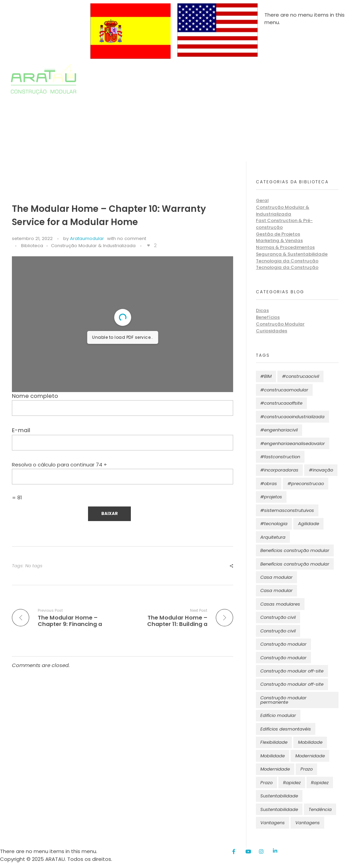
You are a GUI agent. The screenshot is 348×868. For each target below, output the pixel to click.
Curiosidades (272, 331)
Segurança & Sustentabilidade (292, 254)
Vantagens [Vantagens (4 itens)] (308, 823)
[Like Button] (149, 245)
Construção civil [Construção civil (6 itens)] (278, 617)
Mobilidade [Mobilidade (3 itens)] (310, 742)
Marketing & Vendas (279, 241)
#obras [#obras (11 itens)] (269, 484)
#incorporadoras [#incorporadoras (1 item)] (279, 470)
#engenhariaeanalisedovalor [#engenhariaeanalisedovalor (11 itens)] (293, 444)
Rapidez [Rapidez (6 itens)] (292, 783)
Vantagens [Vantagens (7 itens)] (273, 823)
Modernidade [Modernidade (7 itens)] (310, 756)
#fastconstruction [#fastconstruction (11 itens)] (280, 457)
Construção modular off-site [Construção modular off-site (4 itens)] (292, 671)
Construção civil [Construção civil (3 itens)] (278, 631)
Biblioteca (32, 246)
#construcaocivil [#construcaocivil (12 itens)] (301, 376)
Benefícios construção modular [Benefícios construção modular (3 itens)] (295, 564)
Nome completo (123, 404)
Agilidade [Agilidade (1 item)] (309, 524)
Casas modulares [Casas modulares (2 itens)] (280, 604)
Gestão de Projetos (278, 234)
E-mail (123, 438)
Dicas (262, 310)
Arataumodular (87, 238)
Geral (262, 200)
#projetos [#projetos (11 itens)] (271, 497)
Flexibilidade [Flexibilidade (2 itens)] (274, 742)
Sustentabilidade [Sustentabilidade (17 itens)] (279, 796)
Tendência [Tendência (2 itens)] (320, 809)
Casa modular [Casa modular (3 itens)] (276, 577)
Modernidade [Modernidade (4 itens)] (275, 769)
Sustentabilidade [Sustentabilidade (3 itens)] (279, 809)
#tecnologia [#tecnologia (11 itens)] (274, 524)
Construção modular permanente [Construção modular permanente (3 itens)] (283, 700)
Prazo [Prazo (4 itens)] (266, 783)
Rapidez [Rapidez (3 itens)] (320, 783)
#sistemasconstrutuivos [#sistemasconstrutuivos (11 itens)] (287, 510)
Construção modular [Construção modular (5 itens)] (283, 658)
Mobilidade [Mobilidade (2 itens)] (273, 756)
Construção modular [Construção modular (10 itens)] (283, 644)
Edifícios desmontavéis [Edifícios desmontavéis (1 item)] (286, 729)
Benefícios (268, 317)
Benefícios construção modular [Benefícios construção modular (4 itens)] (295, 550)
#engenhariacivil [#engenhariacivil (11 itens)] (279, 430)
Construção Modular (280, 324)
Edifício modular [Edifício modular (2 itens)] (278, 715)
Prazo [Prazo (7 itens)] (307, 769)
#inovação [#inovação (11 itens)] (321, 470)
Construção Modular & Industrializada (93, 246)
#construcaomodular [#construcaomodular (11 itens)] (284, 390)
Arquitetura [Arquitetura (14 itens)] (273, 537)
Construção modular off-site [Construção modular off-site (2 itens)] (292, 684)
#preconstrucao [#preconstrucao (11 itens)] (306, 484)
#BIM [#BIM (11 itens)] (266, 376)
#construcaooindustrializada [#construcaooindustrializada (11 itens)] (292, 417)
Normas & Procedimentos (285, 247)
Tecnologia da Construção (287, 261)
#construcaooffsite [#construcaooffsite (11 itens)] (281, 403)
